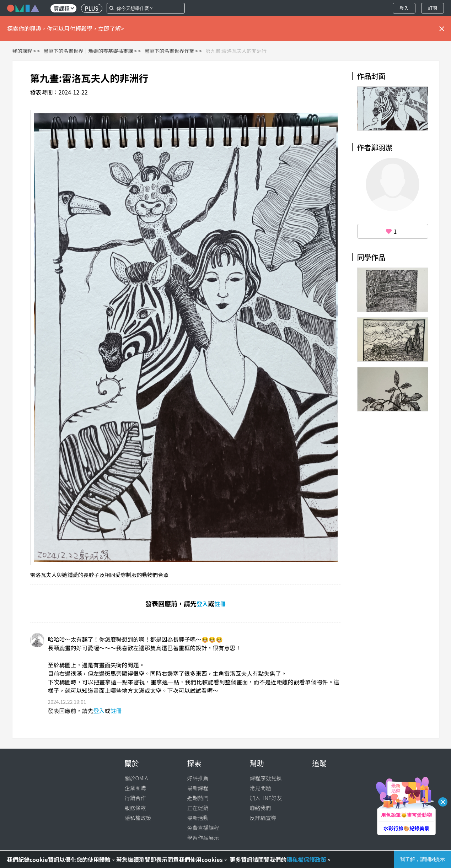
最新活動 (198, 818)
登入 (404, 8)
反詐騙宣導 (263, 818)
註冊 (220, 604)
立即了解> (111, 28)
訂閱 (433, 8)
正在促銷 (198, 808)
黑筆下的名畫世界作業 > (171, 51)
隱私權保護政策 (306, 859)
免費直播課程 (203, 828)
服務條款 (135, 808)
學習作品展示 (203, 838)
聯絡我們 (261, 808)
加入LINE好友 (266, 798)
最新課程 (198, 788)
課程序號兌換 (266, 778)
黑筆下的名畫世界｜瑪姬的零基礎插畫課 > (90, 51)
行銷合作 (135, 798)
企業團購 (135, 788)
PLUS (92, 8)
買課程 (64, 8)
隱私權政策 (138, 818)
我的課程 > (24, 51)
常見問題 (261, 788)
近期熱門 (198, 798)
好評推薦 (198, 778)
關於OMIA (136, 778)
